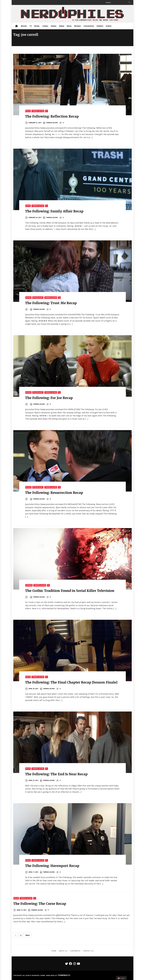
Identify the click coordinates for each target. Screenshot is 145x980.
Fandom (100, 26)
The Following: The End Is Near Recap (56, 774)
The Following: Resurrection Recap (54, 493)
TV (31, 26)
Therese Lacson (38, 111)
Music (69, 26)
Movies (24, 26)
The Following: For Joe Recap (49, 398)
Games (54, 26)
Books (37, 26)
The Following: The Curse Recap (40, 904)
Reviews (78, 26)
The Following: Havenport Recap (52, 866)
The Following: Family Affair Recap (54, 211)
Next (28, 935)
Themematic (64, 975)
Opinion (29, 585)
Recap (28, 111)
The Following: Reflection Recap (52, 116)
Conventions (89, 26)
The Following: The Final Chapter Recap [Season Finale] (71, 682)
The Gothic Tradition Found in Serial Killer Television (70, 591)
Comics (45, 26)
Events (109, 26)
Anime (62, 26)
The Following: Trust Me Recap (51, 303)
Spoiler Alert (38, 298)
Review (28, 298)
